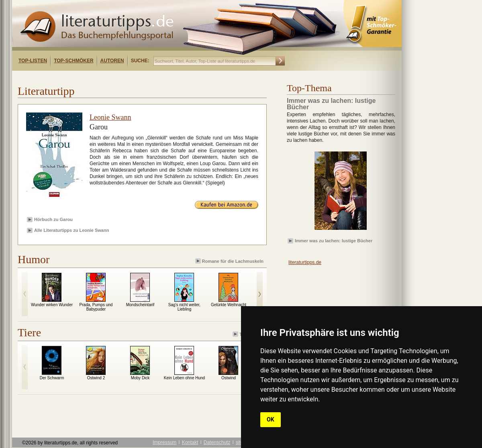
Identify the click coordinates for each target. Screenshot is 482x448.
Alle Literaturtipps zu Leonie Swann (71, 230)
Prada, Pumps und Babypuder (96, 307)
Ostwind (229, 378)
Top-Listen (33, 61)
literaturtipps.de (305, 262)
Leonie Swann (110, 117)
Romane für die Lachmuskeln (230, 261)
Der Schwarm (52, 378)
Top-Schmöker (74, 61)
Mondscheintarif (140, 305)
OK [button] (271, 419)
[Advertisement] (116, 78)
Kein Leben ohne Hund (184, 378)
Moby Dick (140, 378)
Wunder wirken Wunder (52, 305)
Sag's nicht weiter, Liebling (184, 307)
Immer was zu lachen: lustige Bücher (334, 241)
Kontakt (190, 442)
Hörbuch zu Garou (53, 219)
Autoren (112, 61)
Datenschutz (217, 442)
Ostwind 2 (96, 378)
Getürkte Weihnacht (229, 305)
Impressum (164, 442)
